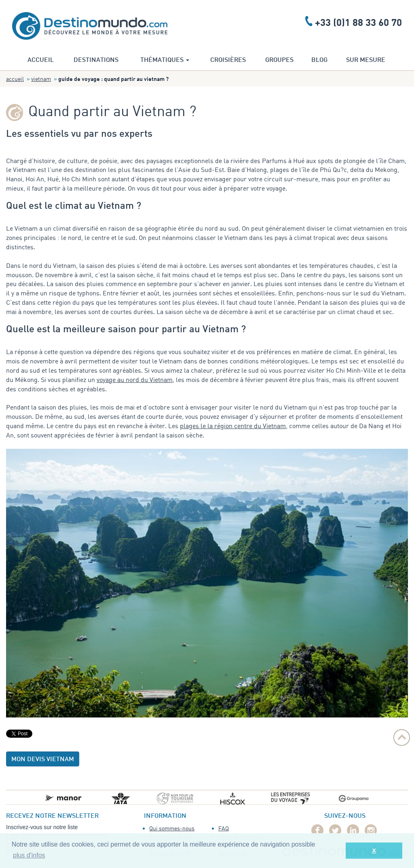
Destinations (96, 60)
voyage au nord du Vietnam (135, 380)
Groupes (279, 60)
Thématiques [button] (165, 60)
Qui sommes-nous (172, 828)
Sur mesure (366, 60)
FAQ (224, 828)
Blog (319, 60)
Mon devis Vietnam (43, 760)
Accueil (41, 60)
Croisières (228, 60)
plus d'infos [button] (29, 855)
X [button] (374, 851)
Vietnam (41, 79)
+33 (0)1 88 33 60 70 (358, 22)
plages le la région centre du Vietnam (233, 426)
